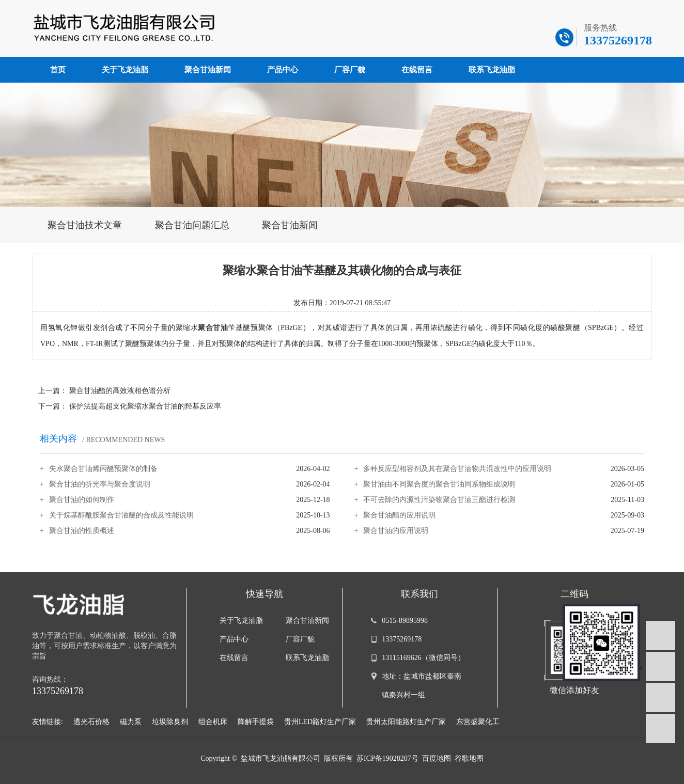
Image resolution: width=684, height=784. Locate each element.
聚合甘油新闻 (208, 70)
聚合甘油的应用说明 (396, 531)
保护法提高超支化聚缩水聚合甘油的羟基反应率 (145, 406)
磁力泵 (131, 722)
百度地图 (437, 758)
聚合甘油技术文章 (85, 225)
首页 (58, 70)
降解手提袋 (256, 722)
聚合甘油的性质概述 (82, 531)
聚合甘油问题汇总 (192, 225)
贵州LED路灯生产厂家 (320, 722)
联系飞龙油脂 (492, 70)
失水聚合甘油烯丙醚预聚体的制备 (103, 469)
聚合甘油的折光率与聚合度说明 (100, 484)
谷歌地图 (469, 758)
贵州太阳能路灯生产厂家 (406, 722)
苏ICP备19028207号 (387, 758)
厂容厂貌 (350, 70)
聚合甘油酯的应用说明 (399, 515)
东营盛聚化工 (478, 722)
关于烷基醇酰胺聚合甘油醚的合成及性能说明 (121, 515)
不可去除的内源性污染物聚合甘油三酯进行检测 (439, 500)
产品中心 (283, 70)
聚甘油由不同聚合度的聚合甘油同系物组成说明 (439, 484)
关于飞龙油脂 (125, 70)
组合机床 (213, 722)
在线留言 (417, 70)
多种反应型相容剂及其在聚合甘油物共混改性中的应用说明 (457, 469)
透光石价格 (91, 722)
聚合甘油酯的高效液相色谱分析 (120, 391)
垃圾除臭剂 (170, 722)
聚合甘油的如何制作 (82, 500)
